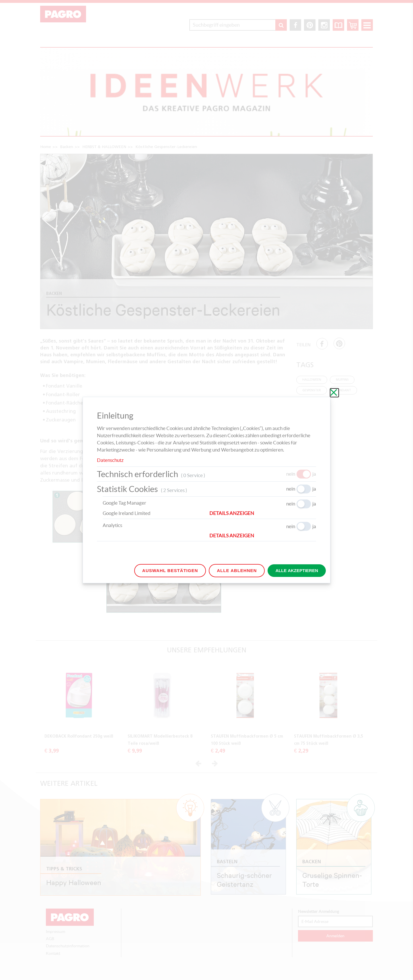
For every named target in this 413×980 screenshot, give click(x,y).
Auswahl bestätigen (170, 570)
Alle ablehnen (237, 570)
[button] (263, 513)
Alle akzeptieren (297, 570)
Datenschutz (110, 460)
